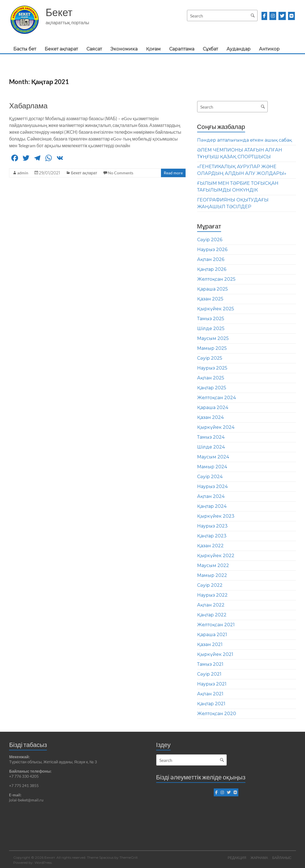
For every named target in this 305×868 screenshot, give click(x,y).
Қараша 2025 (213, 289)
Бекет (59, 12)
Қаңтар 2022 (212, 615)
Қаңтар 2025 (212, 388)
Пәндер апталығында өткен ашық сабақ (244, 140)
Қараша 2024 (213, 407)
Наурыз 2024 (212, 486)
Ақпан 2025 (211, 378)
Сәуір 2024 (210, 477)
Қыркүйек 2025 (216, 309)
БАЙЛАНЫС (282, 857)
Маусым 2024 (213, 457)
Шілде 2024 (211, 447)
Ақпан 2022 (211, 605)
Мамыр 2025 (212, 348)
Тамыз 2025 (211, 319)
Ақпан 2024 (211, 496)
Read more (173, 173)
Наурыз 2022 (212, 595)
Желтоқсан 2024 (216, 398)
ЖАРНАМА (259, 857)
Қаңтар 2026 (212, 269)
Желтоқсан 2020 (217, 714)
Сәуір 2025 (210, 358)
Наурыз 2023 (212, 526)
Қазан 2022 (210, 546)
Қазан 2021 (210, 644)
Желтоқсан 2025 (216, 279)
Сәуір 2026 (210, 240)
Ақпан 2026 (211, 259)
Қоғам (153, 49)
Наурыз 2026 (212, 250)
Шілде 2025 (211, 328)
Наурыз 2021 (212, 684)
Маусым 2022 (213, 565)
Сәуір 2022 (210, 585)
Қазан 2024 (210, 417)
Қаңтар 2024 (212, 506)
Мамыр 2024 (212, 467)
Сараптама (182, 49)
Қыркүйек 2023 (216, 516)
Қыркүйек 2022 (216, 556)
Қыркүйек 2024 (216, 427)
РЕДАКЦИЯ (237, 857)
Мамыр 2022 (212, 575)
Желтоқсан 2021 (216, 625)
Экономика (124, 49)
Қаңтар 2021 (211, 704)
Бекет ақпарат (61, 49)
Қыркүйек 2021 (215, 654)
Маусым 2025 (213, 338)
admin (23, 173)
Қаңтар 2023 (212, 536)
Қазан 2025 (210, 299)
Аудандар (238, 49)
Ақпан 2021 (210, 694)
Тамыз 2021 (210, 664)
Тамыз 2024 (211, 437)
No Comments (121, 173)
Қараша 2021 (212, 635)
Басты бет (25, 49)
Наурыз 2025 (212, 368)
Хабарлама (28, 106)
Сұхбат (210, 49)
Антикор (269, 49)
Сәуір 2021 (209, 674)
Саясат (94, 49)
